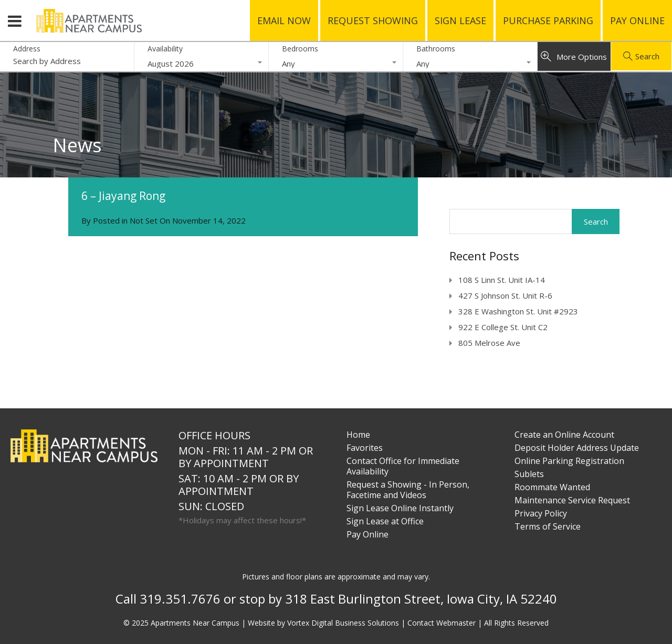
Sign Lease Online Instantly (400, 508)
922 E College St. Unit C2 (503, 327)
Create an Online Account (564, 435)
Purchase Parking (548, 20)
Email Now (284, 20)
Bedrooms (300, 49)
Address (27, 49)
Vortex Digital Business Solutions (343, 623)
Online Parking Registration (569, 461)
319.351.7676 (180, 599)
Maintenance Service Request (572, 500)
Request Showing (373, 20)
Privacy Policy (541, 513)
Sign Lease (460, 20)
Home (358, 435)
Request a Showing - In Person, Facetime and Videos (408, 490)
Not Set (144, 220)
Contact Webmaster (442, 623)
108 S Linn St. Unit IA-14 (502, 280)
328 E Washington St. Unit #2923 (518, 311)
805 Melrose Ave (489, 343)
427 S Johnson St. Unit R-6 (505, 295)
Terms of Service (548, 526)
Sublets (529, 474)
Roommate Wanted (552, 487)
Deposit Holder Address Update (577, 448)
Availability (165, 49)
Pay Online (637, 20)
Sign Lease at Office (385, 521)
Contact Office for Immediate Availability (403, 466)
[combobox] (201, 64)
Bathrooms (436, 49)
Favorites (365, 448)
